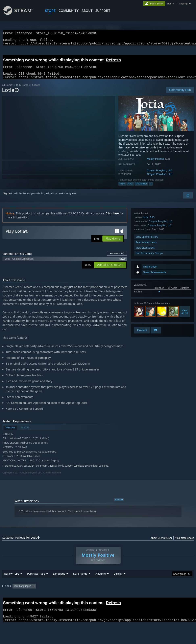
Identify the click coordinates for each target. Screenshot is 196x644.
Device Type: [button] (23, 602)
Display (118, 584)
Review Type (12, 584)
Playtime (101, 584)
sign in (170, 4)
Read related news (146, 310)
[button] (16, 596)
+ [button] (151, 188)
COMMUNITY (69, 11)
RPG (130, 188)
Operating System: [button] (157, 597)
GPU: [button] (6, 602)
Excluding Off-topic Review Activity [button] (63, 597)
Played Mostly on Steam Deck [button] (123, 597)
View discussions (145, 315)
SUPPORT (103, 11)
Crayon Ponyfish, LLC (160, 175)
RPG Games (23, 90)
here (77, 516)
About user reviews (161, 543)
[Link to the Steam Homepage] (21, 14)
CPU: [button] (178, 597)
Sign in (7, 198)
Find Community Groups (149, 321)
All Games (8, 90)
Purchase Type (36, 584)
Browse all (117, 258)
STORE (50, 11)
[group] (98, 599)
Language (59, 584)
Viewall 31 (185, 264)
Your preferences (185, 543)
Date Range (80, 584)
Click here (112, 218)
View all (119, 504)
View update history (147, 305)
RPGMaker (141, 188)
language (183, 4)
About (87, 11)
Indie (122, 188)
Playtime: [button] (94, 597)
